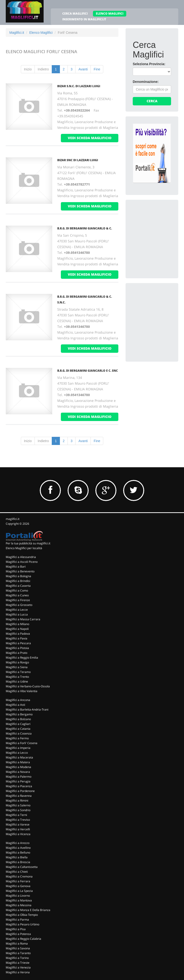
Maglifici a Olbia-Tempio (22, 915)
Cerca (152, 101)
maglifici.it (13, 519)
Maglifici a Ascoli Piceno (22, 562)
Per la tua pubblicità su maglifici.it (28, 543)
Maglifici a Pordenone (20, 791)
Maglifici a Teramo (18, 672)
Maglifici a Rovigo (17, 662)
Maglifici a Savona (18, 948)
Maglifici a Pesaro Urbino (23, 924)
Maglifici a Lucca (17, 614)
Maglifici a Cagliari (18, 724)
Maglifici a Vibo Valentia (22, 691)
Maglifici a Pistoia (17, 648)
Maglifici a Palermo (19, 777)
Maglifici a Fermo (17, 738)
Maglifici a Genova (18, 886)
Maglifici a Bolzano (18, 719)
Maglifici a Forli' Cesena (22, 743)
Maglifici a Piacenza (19, 786)
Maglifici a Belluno (18, 852)
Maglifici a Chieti (17, 872)
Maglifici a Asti (15, 705)
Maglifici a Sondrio (18, 810)
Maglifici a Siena (17, 667)
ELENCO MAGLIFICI (110, 14)
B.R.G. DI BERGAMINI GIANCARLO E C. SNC (88, 371)
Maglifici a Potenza (18, 934)
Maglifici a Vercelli (18, 829)
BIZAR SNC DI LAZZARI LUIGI (78, 160)
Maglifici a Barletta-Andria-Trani (27, 709)
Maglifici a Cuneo (17, 595)
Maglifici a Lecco (17, 753)
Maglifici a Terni (16, 815)
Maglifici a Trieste (18, 963)
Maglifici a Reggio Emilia (22, 658)
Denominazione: (146, 82)
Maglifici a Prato (17, 653)
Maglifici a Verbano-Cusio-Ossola (28, 686)
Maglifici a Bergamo (19, 714)
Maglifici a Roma (17, 943)
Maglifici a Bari (16, 567)
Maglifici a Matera (18, 762)
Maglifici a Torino (17, 958)
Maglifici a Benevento (20, 571)
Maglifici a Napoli (17, 629)
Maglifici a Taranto (18, 953)
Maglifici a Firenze (18, 600)
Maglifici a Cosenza (19, 733)
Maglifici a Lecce (17, 610)
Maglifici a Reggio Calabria (23, 939)
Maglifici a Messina (19, 905)
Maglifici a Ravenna (19, 796)
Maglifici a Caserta (18, 586)
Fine (97, 69)
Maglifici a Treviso (18, 820)
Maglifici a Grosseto (19, 605)
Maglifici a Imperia (18, 748)
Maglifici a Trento (17, 677)
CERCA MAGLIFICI (75, 14)
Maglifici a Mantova (19, 900)
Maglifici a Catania (18, 729)
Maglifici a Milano (17, 624)
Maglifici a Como (17, 590)
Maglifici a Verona (18, 972)
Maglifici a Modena (18, 767)
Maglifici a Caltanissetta (22, 867)
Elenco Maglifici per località (24, 548)
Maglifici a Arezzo (18, 843)
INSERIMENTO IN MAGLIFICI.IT (84, 19)
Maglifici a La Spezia (19, 891)
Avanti (83, 69)
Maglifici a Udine (17, 681)
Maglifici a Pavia (17, 638)
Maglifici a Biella (17, 857)
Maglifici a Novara (18, 772)
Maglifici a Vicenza (18, 834)
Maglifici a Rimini (17, 801)
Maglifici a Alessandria (21, 557)
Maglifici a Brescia (18, 862)
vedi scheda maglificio (90, 138)
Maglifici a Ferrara (18, 881)
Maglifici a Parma (17, 920)
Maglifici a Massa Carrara (23, 619)
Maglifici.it (17, 33)
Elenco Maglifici (41, 33)
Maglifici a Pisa (16, 929)
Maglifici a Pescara (18, 643)
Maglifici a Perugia (18, 781)
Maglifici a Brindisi (18, 581)
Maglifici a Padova (18, 634)
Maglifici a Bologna (18, 576)
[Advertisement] (158, 231)
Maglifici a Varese (18, 824)
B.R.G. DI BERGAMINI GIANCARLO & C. (85, 228)
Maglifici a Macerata (19, 757)
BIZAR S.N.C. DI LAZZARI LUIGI (79, 86)
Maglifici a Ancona (18, 700)
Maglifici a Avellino (18, 848)
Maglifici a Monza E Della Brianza (28, 910)
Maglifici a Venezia (18, 967)
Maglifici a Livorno (18, 896)
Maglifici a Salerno (18, 805)
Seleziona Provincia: (149, 64)
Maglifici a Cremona (19, 876)
